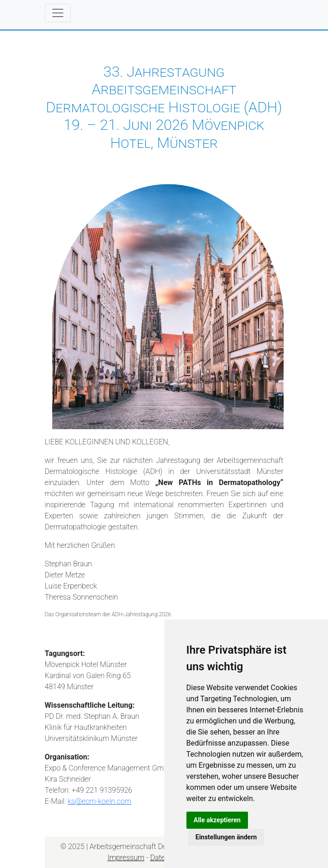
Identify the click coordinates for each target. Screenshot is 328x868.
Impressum (126, 858)
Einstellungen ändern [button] (226, 837)
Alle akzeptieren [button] (217, 820)
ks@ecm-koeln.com (99, 801)
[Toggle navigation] (58, 13)
